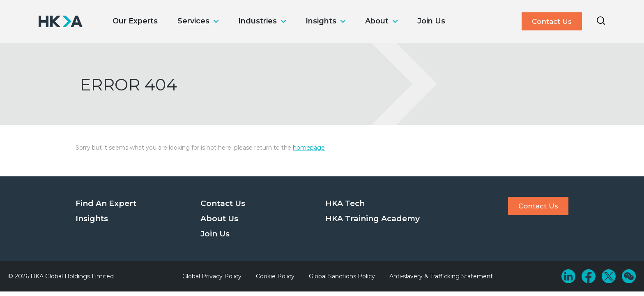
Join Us (431, 21)
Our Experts (135, 21)
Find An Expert (106, 203)
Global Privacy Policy (212, 276)
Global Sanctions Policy (342, 276)
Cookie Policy (275, 276)
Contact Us (552, 21)
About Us (219, 219)
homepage (309, 148)
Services (193, 21)
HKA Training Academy (373, 219)
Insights (321, 21)
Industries (258, 21)
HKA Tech (345, 203)
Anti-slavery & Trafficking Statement (441, 276)
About (377, 21)
